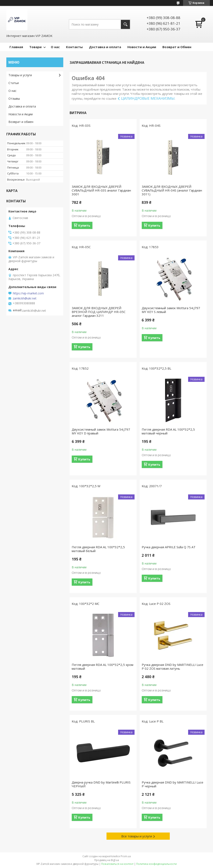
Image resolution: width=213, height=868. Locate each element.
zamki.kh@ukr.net (25, 298)
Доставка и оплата (105, 47)
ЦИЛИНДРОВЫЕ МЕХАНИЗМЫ (148, 98)
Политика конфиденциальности (156, 864)
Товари (35, 47)
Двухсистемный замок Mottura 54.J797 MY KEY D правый (101, 431)
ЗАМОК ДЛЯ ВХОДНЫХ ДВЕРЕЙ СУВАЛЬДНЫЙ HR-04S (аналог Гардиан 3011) (172, 190)
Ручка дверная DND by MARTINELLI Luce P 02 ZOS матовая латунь (173, 667)
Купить (84, 225)
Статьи (14, 83)
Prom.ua (126, 856)
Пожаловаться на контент (117, 864)
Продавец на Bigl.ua (107, 860)
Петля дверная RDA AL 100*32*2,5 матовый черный (168, 431)
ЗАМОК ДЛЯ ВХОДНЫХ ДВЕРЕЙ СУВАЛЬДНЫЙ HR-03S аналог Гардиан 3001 (101, 190)
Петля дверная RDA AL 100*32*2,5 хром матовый (102, 667)
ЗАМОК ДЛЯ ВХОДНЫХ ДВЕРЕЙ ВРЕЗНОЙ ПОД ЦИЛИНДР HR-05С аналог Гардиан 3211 (99, 312)
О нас (55, 47)
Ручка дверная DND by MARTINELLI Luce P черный (173, 784)
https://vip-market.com (28, 293)
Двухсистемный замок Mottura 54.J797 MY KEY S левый (171, 310)
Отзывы (14, 99)
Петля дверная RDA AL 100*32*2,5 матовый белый (98, 549)
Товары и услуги (20, 75)
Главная (16, 47)
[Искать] (125, 24)
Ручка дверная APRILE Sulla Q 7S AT (169, 547)
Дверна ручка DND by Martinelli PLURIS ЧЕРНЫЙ (101, 784)
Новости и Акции (142, 47)
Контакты (74, 47)
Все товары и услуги (137, 836)
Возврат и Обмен (177, 47)
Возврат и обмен (21, 122)
